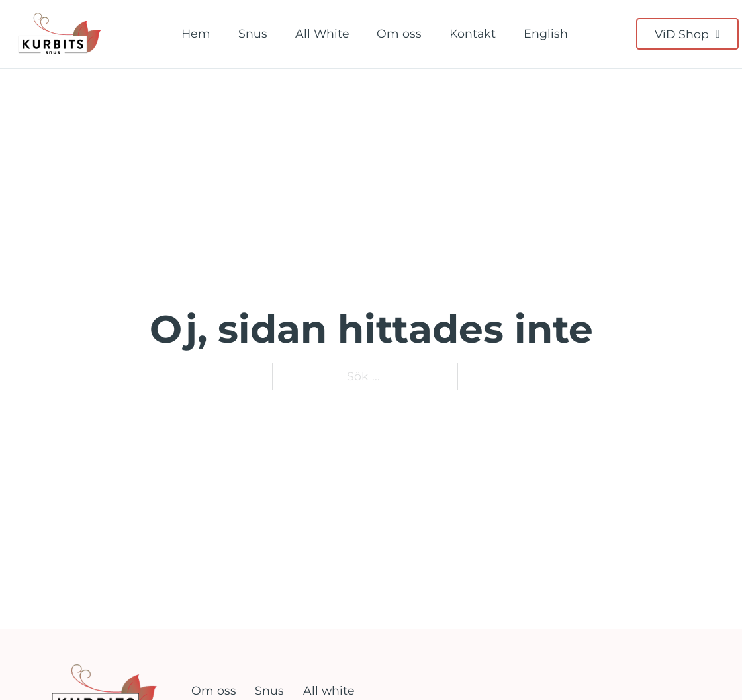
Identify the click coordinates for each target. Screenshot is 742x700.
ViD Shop (687, 34)
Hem (196, 33)
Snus (253, 33)
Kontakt (473, 33)
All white (329, 690)
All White (322, 33)
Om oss (399, 33)
